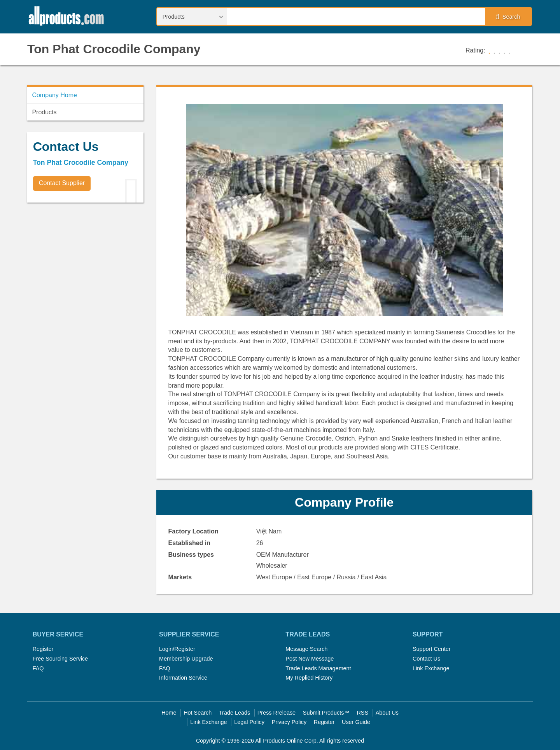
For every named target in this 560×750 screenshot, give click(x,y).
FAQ (38, 668)
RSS (362, 713)
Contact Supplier (62, 183)
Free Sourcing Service (60, 659)
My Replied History (309, 678)
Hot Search (198, 713)
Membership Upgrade (186, 659)
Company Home (54, 95)
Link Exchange (431, 668)
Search (508, 17)
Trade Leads (234, 713)
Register (43, 649)
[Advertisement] (85, 263)
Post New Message (310, 659)
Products (44, 112)
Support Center (432, 649)
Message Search (306, 649)
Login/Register (177, 649)
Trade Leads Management (318, 668)
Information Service (183, 678)
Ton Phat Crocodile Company (114, 49)
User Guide (356, 722)
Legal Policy (249, 722)
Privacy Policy (289, 722)
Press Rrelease (276, 713)
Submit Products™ (326, 713)
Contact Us (426, 659)
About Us (387, 713)
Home (169, 713)
